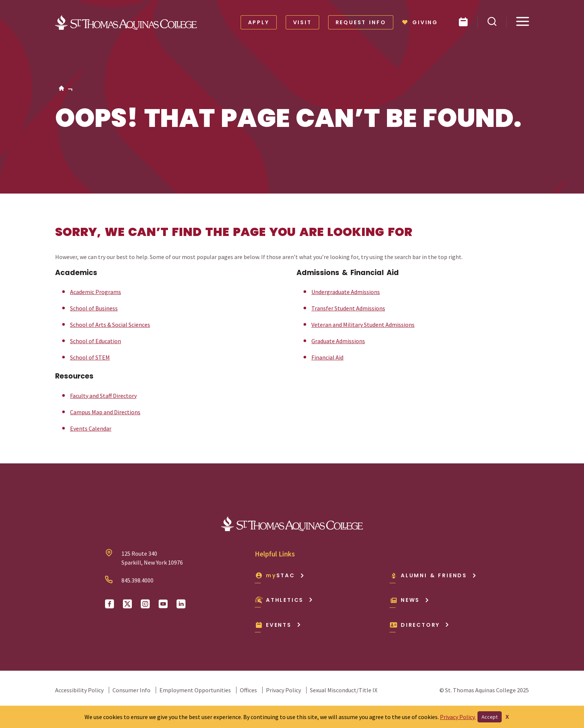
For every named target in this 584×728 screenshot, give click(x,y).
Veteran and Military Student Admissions (363, 325)
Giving (420, 22)
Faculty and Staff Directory (103, 396)
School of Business (94, 308)
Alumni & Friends (433, 575)
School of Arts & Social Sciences (110, 325)
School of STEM (90, 357)
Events (278, 625)
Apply (259, 22)
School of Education (96, 341)
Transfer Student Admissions (348, 308)
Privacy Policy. (458, 717)
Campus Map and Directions (105, 412)
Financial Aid (327, 357)
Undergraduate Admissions (346, 292)
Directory (420, 625)
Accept (490, 717)
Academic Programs (96, 292)
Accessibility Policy (79, 690)
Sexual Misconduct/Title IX (344, 690)
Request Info (361, 22)
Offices (248, 690)
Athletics (284, 600)
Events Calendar (91, 428)
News (410, 600)
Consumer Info (131, 690)
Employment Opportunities (195, 690)
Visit (302, 22)
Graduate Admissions (338, 341)
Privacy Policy (283, 690)
